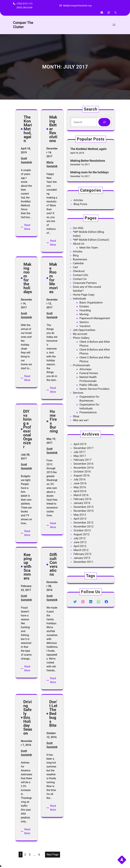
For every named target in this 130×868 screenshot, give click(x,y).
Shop (76, 416)
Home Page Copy (84, 295)
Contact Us (80, 279)
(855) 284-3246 (25, 8)
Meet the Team (89, 248)
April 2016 (80, 491)
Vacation (85, 326)
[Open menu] (114, 25)
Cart (76, 267)
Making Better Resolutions (88, 161)
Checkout (79, 271)
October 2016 (82, 472)
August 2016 (82, 475)
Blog (76, 255)
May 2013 (80, 515)
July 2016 (80, 479)
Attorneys (85, 369)
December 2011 (84, 562)
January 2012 (82, 558)
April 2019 (80, 444)
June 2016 (80, 483)
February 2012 (83, 554)
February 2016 (83, 499)
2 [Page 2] (25, 855)
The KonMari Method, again (88, 149)
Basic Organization (91, 302)
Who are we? (81, 420)
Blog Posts (80, 204)
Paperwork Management (95, 318)
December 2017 (84, 448)
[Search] (104, 122)
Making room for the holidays (89, 172)
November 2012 (84, 526)
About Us (79, 244)
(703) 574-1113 (25, 4)
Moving (84, 314)
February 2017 (83, 460)
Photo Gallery (81, 338)
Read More (28, 227)
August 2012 (82, 534)
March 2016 (81, 495)
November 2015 (84, 511)
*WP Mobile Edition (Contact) (91, 240)
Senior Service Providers (94, 389)
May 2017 (80, 456)
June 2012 (80, 542)
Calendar (78, 263)
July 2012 (80, 538)
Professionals (81, 365)
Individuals (80, 299)
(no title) (78, 228)
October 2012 (82, 530)
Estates (84, 306)
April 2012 (80, 546)
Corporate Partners (85, 283)
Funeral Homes (89, 373)
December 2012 (84, 523)
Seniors (84, 322)
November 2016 (84, 468)
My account (80, 334)
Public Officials (89, 385)
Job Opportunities (84, 330)
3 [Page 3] (30, 855)
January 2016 (82, 503)
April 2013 (80, 519)
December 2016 (84, 464)
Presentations (88, 412)
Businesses (80, 259)
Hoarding (85, 310)
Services (78, 393)
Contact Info (81, 275)
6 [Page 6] (39, 855)
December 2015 (84, 507)
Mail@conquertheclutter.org (77, 6)
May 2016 (80, 487)
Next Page (53, 855)
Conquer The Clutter (23, 25)
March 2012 (81, 550)
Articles (78, 200)
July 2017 (80, 452)
